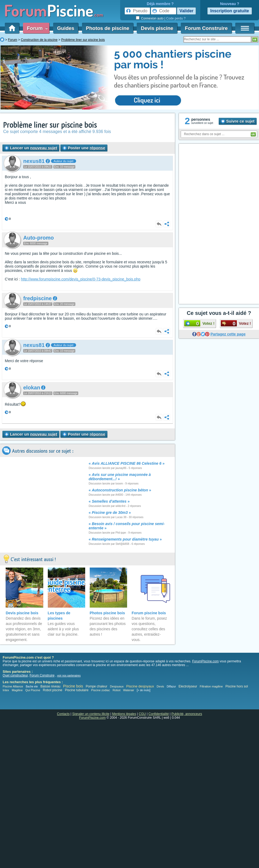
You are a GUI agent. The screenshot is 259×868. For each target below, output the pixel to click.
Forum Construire (206, 28)
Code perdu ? (176, 18)
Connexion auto (152, 18)
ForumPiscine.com (205, 661)
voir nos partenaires (69, 676)
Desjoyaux (117, 686)
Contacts (63, 714)
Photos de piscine (108, 28)
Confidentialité (159, 714)
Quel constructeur (15, 675)
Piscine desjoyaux (140, 686)
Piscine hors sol (237, 686)
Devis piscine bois (22, 613)
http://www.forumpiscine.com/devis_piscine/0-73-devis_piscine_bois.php (81, 279)
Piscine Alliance (13, 686)
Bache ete (32, 687)
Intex (6, 690)
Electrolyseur (188, 686)
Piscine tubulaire (77, 690)
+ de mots (144, 690)
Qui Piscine (33, 690)
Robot (117, 690)
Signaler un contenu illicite (91, 714)
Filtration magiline (211, 686)
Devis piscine (157, 28)
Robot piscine (53, 690)
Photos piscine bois (107, 613)
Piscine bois (73, 686)
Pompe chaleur (97, 686)
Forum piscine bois (149, 613)
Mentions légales (124, 714)
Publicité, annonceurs (187, 714)
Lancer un (31, 148)
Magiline (17, 690)
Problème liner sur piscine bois (50, 125)
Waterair (129, 690)
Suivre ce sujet (238, 121)
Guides (66, 28)
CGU (142, 714)
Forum (36, 28)
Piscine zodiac (100, 690)
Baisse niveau (51, 686)
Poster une (84, 148)
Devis (160, 686)
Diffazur (171, 687)
